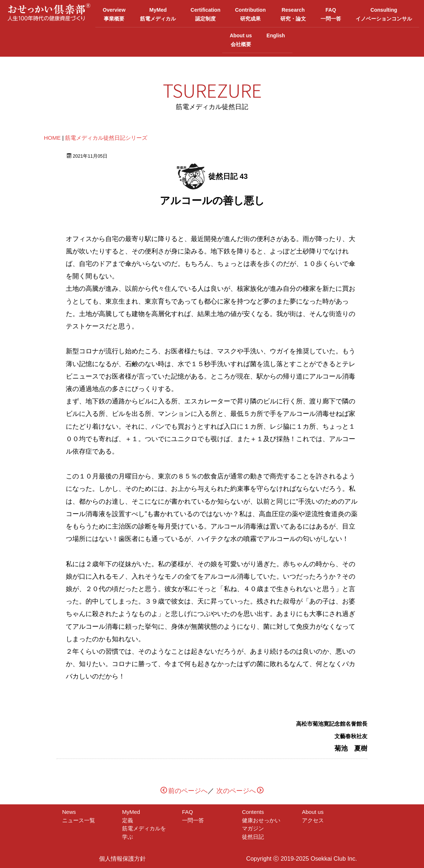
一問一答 (193, 819)
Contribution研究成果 (250, 14)
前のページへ (184, 790)
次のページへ (240, 790)
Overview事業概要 (114, 14)
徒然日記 (253, 836)
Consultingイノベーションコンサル (384, 14)
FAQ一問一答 (331, 14)
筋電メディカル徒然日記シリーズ (106, 137)
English (276, 39)
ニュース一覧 (79, 819)
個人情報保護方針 (122, 858)
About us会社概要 (241, 39)
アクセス (313, 819)
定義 (133, 819)
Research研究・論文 (293, 14)
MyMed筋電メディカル (158, 14)
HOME (52, 137)
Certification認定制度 (205, 14)
